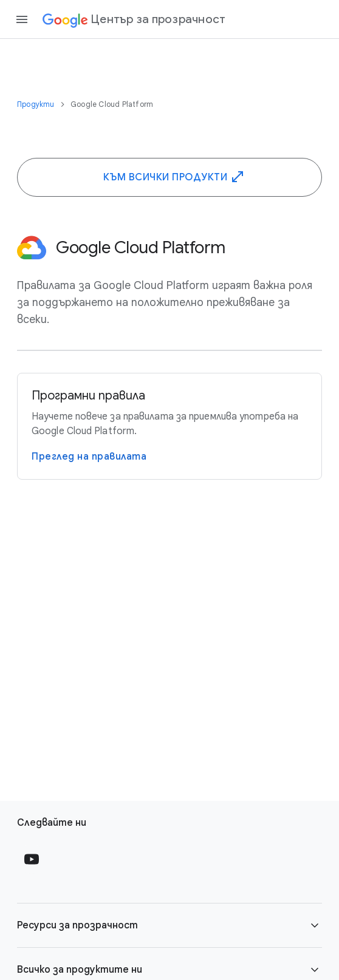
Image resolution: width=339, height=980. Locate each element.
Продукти (37, 104)
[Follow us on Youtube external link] (32, 859)
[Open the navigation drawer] (22, 19)
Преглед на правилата (89, 457)
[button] (169, 925)
